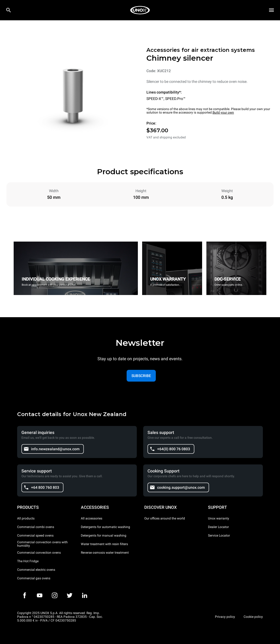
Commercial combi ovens (36, 527)
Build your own (223, 112)
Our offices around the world (165, 518)
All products (26, 518)
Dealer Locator (218, 527)
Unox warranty (219, 518)
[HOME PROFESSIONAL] (140, 10)
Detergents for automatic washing (105, 527)
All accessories (92, 518)
